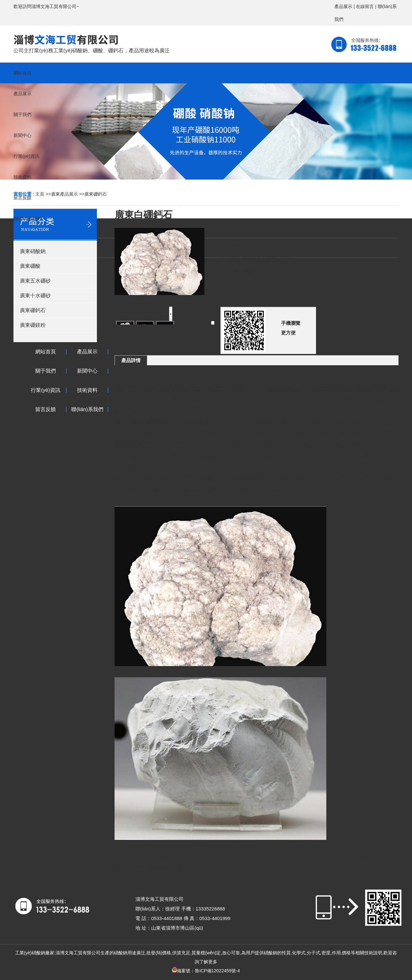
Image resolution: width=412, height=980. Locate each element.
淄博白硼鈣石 (163, 857)
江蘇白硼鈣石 (264, 857)
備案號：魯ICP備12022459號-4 (206, 971)
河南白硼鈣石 (187, 868)
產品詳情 (131, 360)
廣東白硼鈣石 (331, 857)
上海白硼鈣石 (365, 857)
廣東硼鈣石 (96, 194)
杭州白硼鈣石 (153, 868)
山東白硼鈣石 (197, 857)
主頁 (40, 194)
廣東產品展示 (64, 194)
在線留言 (365, 6)
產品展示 (343, 6)
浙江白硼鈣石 (230, 857)
